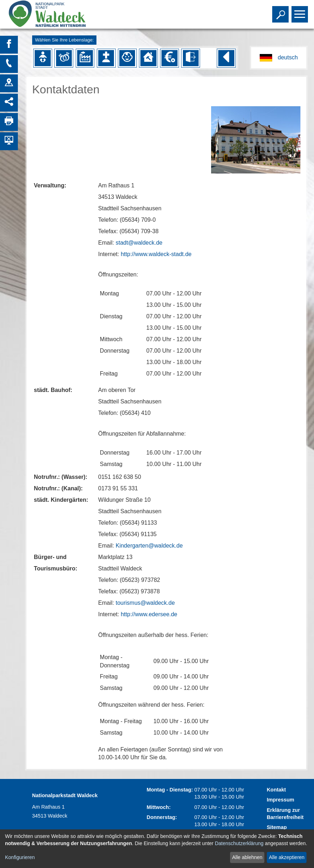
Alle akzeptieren (287, 857)
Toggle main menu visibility (301, 11)
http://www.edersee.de (149, 614)
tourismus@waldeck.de (145, 603)
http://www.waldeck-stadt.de (156, 254)
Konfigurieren (20, 857)
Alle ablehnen (247, 857)
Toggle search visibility (281, 11)
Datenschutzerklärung (239, 843)
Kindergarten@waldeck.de (149, 546)
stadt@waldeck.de (139, 243)
